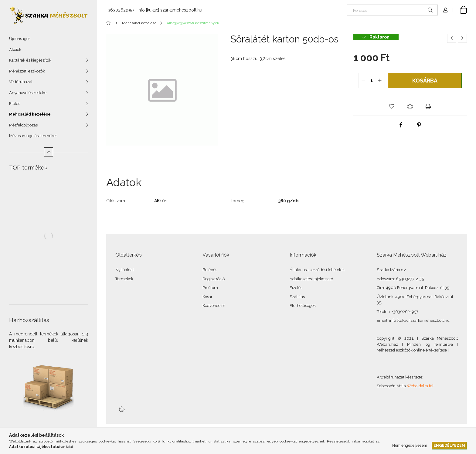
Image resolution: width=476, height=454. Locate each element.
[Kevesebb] (49, 152)
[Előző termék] (452, 38)
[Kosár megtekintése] (460, 10)
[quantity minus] (363, 80)
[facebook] (401, 125)
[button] (392, 106)
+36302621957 (120, 10)
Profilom (210, 288)
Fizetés (296, 288)
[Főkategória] (109, 23)
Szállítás (297, 297)
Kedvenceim (214, 306)
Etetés (15, 104)
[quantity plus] (380, 80)
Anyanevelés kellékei (28, 93)
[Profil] (445, 10)
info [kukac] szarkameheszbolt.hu (170, 10)
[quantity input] (372, 80)
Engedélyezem (449, 445)
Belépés (210, 270)
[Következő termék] (462, 38)
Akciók (15, 50)
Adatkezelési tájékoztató (311, 279)
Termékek (124, 279)
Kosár (207, 297)
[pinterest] (419, 125)
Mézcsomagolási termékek (33, 136)
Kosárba (425, 81)
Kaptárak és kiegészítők (30, 60)
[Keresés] (392, 10)
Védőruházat (21, 82)
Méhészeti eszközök (27, 71)
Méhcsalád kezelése (30, 114)
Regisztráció (214, 279)
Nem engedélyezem (410, 445)
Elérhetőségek (303, 306)
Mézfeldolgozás (23, 125)
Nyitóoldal (125, 270)
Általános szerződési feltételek (317, 270)
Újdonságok (20, 39)
